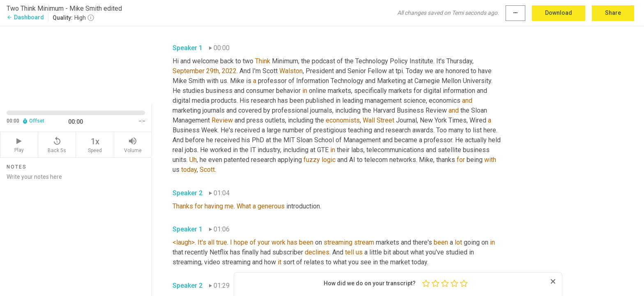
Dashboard (25, 17)
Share (613, 13)
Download (559, 13)
